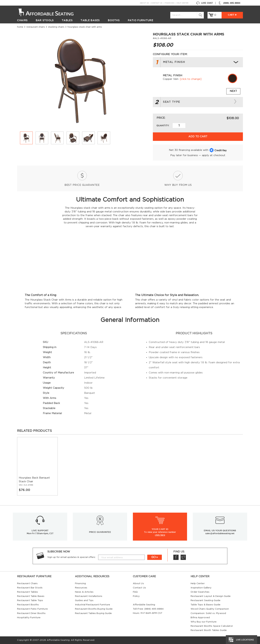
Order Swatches (200, 592)
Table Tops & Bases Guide (205, 605)
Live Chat (204, 3)
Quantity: (163, 126)
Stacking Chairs (56, 27)
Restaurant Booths (28, 605)
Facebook (176, 557)
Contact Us (157, 3)
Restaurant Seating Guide (205, 600)
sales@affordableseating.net (220, 533)
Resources (81, 588)
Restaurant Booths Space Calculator (212, 626)
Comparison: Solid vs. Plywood (208, 613)
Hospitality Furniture (29, 618)
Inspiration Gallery (201, 588)
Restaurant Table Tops (30, 600)
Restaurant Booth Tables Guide (209, 630)
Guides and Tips (84, 600)
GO (154, 557)
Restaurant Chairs (36, 27)
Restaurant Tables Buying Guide (93, 613)
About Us (144, 3)
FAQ (135, 592)
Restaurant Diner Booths (31, 613)
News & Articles (84, 592)
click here (160, 535)
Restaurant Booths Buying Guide (94, 609)
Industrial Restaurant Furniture (93, 605)
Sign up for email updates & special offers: (72, 557)
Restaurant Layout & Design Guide (211, 596)
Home (20, 27)
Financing (170, 3)
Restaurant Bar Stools (30, 588)
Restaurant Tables (28, 592)
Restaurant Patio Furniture (32, 609)
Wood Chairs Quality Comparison (210, 609)
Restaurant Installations (89, 596)
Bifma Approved (200, 618)
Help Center (182, 3)
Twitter (183, 557)
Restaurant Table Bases (31, 596)
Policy (136, 596)
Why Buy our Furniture (204, 622)
